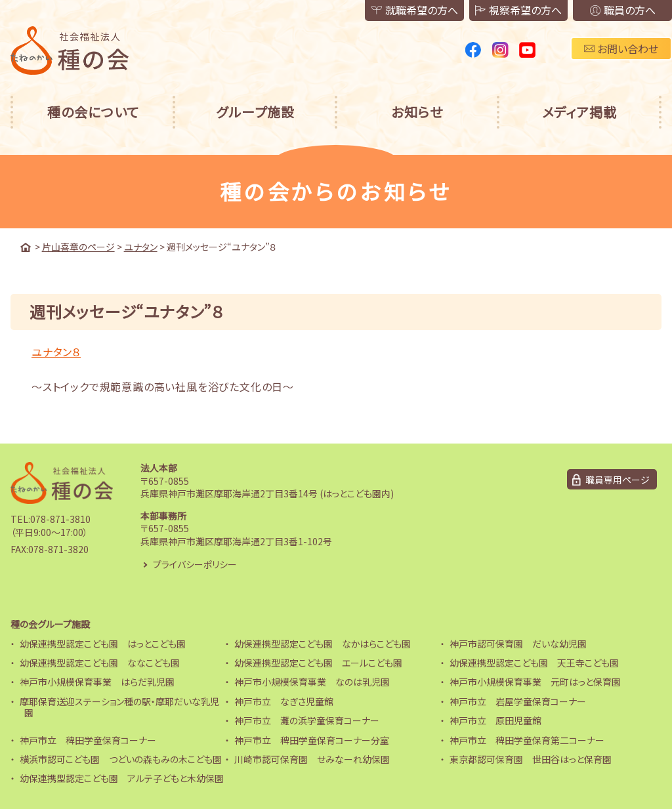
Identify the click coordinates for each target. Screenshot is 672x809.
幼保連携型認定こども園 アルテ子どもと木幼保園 (122, 778)
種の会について (93, 112)
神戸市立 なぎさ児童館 (284, 701)
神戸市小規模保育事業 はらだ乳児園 (97, 682)
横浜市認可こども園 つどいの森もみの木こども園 (121, 759)
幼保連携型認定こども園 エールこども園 (318, 663)
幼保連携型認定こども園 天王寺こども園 (534, 663)
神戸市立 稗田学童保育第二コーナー (527, 740)
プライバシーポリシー (195, 564)
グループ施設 (255, 112)
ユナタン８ (56, 352)
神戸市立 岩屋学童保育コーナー (518, 701)
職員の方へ (622, 10)
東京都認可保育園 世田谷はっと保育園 (531, 759)
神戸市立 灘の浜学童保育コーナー (307, 720)
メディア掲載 (579, 112)
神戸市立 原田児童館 (495, 720)
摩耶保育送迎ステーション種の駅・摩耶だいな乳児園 (119, 707)
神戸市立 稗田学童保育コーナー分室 (312, 740)
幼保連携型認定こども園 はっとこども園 (103, 644)
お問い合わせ (621, 49)
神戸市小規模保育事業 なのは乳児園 (312, 682)
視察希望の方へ (517, 10)
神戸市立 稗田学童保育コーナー (88, 740)
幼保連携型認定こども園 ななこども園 (100, 663)
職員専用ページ (618, 480)
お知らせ (417, 112)
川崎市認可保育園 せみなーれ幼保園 (312, 759)
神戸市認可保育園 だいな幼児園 (518, 644)
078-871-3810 (60, 519)
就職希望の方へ (412, 10)
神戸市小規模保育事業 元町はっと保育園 (535, 682)
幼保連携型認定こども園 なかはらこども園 (323, 644)
